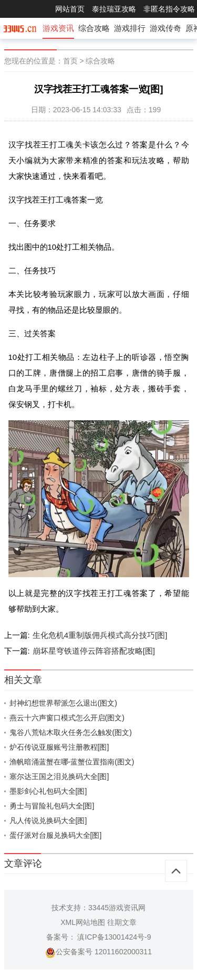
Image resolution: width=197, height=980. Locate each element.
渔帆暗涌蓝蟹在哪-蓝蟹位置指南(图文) (72, 762)
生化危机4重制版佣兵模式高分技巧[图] (100, 635)
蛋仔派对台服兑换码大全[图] (56, 835)
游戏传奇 (165, 28)
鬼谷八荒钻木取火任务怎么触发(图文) (71, 732)
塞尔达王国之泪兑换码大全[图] (59, 776)
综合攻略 (94, 28)
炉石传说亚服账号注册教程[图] (59, 747)
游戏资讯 (58, 28)
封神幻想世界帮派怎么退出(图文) (63, 703)
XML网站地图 (83, 922)
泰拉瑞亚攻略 (114, 9)
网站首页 (70, 9)
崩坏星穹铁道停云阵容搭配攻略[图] (94, 651)
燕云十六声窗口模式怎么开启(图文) (67, 718)
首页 (70, 61)
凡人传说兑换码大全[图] (48, 821)
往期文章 (122, 922)
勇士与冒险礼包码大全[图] (52, 806)
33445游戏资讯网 (117, 908)
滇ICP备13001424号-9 (113, 937)
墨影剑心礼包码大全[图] (48, 791)
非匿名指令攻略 (169, 9)
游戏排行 (130, 28)
